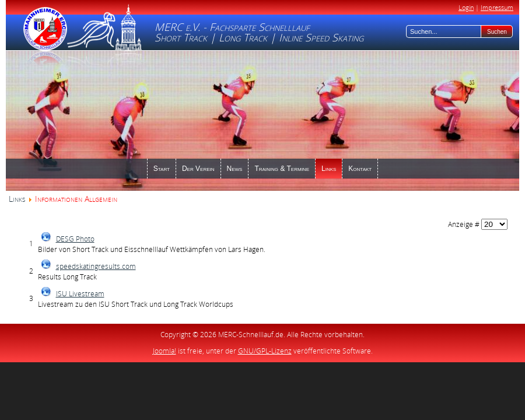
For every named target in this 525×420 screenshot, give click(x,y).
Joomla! (164, 351)
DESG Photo (75, 239)
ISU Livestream (80, 294)
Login (466, 7)
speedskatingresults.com (96, 266)
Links (17, 199)
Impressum (497, 7)
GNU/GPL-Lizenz (265, 351)
